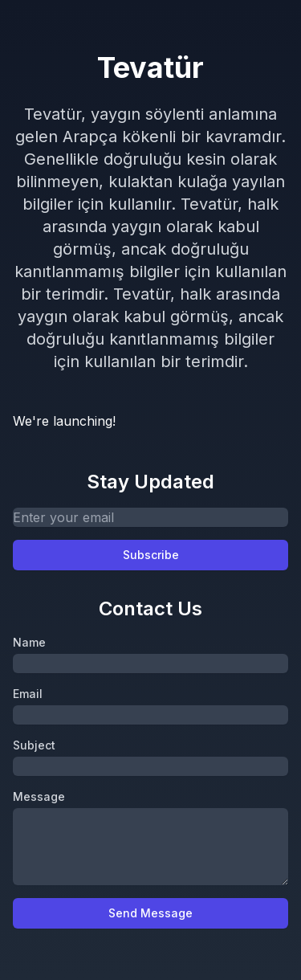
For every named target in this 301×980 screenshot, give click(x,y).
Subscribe (151, 555)
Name (29, 642)
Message (39, 796)
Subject (34, 745)
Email (28, 694)
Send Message (150, 913)
